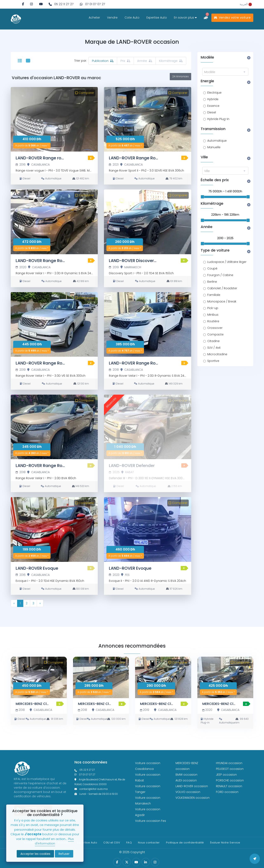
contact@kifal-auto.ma (91, 789)
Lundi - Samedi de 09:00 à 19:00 (96, 794)
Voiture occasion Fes (151, 821)
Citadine (213, 341)
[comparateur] (206, 18)
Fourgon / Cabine (220, 275)
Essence (213, 106)
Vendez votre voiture (232, 18)
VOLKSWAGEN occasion (193, 798)
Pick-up (213, 308)
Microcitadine (217, 354)
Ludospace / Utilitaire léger (227, 262)
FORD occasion (227, 792)
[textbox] (225, 72)
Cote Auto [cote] (132, 18)
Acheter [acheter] (94, 18)
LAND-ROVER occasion (192, 786)
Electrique (214, 93)
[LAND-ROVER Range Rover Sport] (147, 119)
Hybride (213, 99)
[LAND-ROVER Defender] (147, 427)
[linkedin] (146, 862)
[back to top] (255, 859)
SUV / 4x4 (214, 348)
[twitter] (127, 862)
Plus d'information (54, 841)
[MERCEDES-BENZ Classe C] (39, 677)
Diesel (212, 112)
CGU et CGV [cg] (112, 843)
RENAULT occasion (229, 786)
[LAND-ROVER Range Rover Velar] (54, 222)
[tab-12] (28, 61)
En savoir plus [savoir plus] (185, 18)
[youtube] (41, 4)
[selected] (20, 61)
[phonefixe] (102, 770)
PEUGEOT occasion (230, 769)
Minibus (213, 315)
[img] (31, 4)
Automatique (217, 141)
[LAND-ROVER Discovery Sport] (147, 222)
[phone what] (92, 4)
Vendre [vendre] (112, 18)
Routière (213, 321)
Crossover (215, 328)
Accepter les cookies (35, 854)
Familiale (214, 295)
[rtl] (246, 4)
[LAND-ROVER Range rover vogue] (54, 119)
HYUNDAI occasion (229, 763)
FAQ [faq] (129, 843)
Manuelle (214, 147)
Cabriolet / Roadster (222, 288)
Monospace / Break (222, 301)
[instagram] (31, 4)
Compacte (215, 334)
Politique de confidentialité (185, 843)
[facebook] (23, 4)
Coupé (212, 268)
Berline (212, 282)
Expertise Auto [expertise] (157, 18)
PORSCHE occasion (230, 780)
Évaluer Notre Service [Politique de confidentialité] (225, 843)
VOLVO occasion (188, 792)
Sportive (213, 361)
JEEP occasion (226, 775)
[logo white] (16, 19)
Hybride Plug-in (218, 119)
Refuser (64, 854)
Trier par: (81, 61)
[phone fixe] (61, 4)
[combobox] (225, 72)
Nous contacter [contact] (149, 843)
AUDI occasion (186, 780)
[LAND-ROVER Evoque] (54, 529)
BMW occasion (186, 775)
